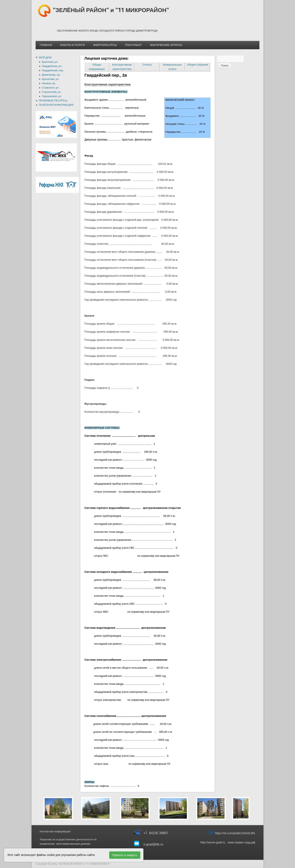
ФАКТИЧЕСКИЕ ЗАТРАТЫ (166, 45)
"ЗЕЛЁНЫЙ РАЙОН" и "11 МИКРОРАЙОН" (111, 10)
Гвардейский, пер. (53, 70)
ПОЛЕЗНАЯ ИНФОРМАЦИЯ (56, 105)
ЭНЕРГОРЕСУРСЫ (105, 45)
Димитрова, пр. (51, 75)
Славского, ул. (50, 88)
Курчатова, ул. (50, 79)
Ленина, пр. (49, 83)
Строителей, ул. (52, 92)
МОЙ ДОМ (45, 57)
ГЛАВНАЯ (46, 45)
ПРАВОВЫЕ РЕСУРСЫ (53, 101)
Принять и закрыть (125, 855)
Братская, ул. (50, 62)
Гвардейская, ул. (52, 66)
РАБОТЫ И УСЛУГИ (73, 45)
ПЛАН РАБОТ (133, 45)
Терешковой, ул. (52, 96)
